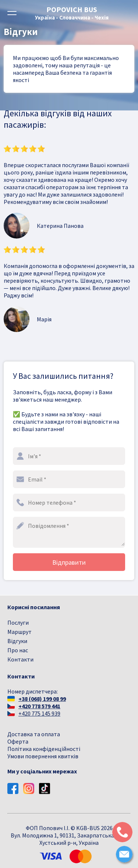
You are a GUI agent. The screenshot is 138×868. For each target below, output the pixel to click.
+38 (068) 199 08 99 (42, 699)
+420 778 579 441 (39, 706)
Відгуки (17, 641)
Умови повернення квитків (43, 756)
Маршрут (20, 632)
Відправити (69, 562)
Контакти (20, 659)
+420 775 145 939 (39, 713)
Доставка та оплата (34, 734)
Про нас (18, 650)
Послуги (18, 622)
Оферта (18, 741)
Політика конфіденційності (44, 749)
